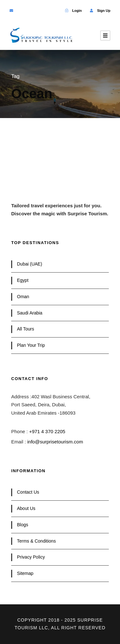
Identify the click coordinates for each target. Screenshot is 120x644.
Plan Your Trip (31, 345)
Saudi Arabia (30, 313)
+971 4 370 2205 (47, 431)
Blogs (23, 525)
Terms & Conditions (36, 541)
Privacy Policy (31, 557)
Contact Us (28, 492)
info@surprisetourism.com (55, 442)
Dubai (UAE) (30, 264)
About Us (26, 508)
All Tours (25, 329)
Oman (23, 297)
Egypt (23, 280)
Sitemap (25, 573)
